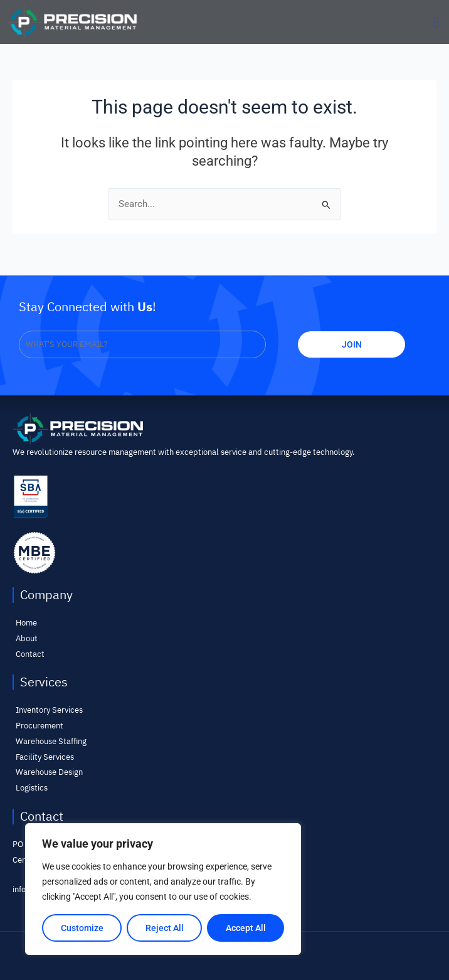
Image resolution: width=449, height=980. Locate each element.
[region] (163, 889)
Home (26, 623)
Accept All (246, 928)
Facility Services (45, 757)
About (27, 638)
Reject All (165, 928)
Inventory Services (49, 710)
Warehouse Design (49, 772)
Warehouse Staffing (51, 741)
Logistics (32, 788)
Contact (30, 654)
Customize (82, 928)
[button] (436, 22)
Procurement (40, 726)
